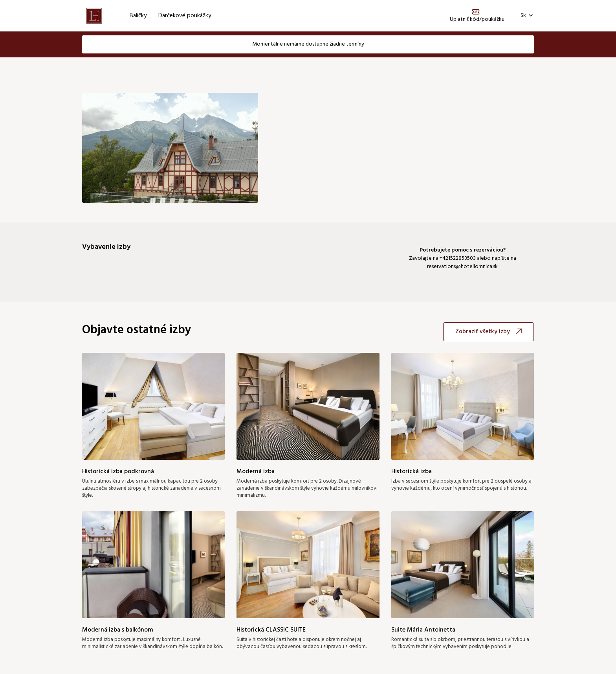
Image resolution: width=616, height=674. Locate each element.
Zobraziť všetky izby (489, 332)
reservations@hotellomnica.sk (462, 267)
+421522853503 (458, 258)
